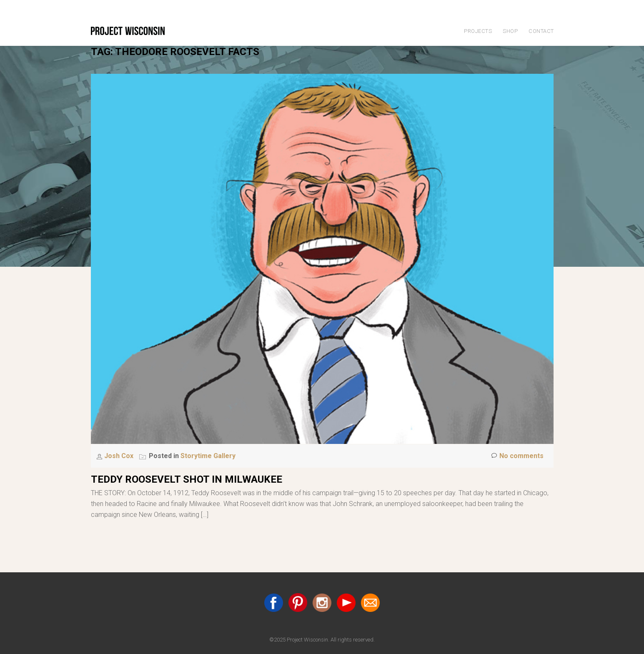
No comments (517, 456)
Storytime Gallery (208, 456)
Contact (541, 31)
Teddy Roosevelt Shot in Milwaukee (187, 479)
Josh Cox (120, 456)
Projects (478, 31)
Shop (510, 31)
